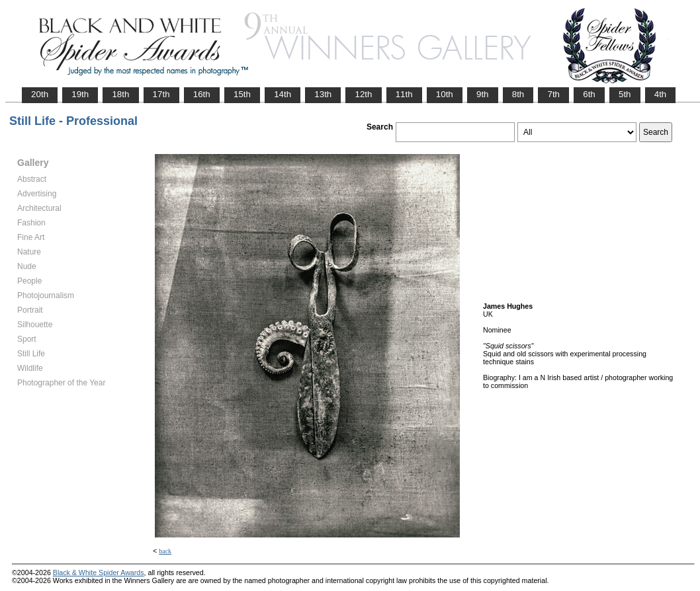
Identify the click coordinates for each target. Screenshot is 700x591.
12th (363, 94)
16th (202, 94)
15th (242, 94)
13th (323, 94)
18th (120, 94)
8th (518, 94)
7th (553, 94)
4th (661, 94)
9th (483, 94)
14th (283, 94)
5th (625, 94)
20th (40, 94)
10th (445, 94)
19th (80, 94)
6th (589, 94)
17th (161, 94)
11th (404, 94)
